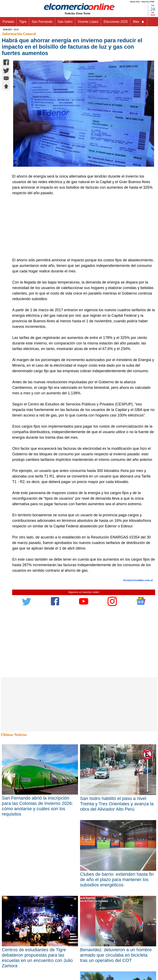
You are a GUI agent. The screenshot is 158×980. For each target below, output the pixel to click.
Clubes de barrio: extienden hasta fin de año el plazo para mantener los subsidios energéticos (117, 880)
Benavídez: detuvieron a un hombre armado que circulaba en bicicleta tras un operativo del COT (116, 955)
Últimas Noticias (14, 735)
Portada (8, 22)
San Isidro (65, 22)
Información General (19, 34)
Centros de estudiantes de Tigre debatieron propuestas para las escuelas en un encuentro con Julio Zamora (37, 958)
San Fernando (42, 22)
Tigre (23, 22)
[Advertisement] (81, 227)
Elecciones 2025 (116, 22)
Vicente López (88, 22)
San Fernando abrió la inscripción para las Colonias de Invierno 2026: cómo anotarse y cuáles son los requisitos (37, 806)
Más (139, 22)
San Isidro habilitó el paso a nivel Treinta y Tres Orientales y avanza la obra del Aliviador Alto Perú (117, 804)
